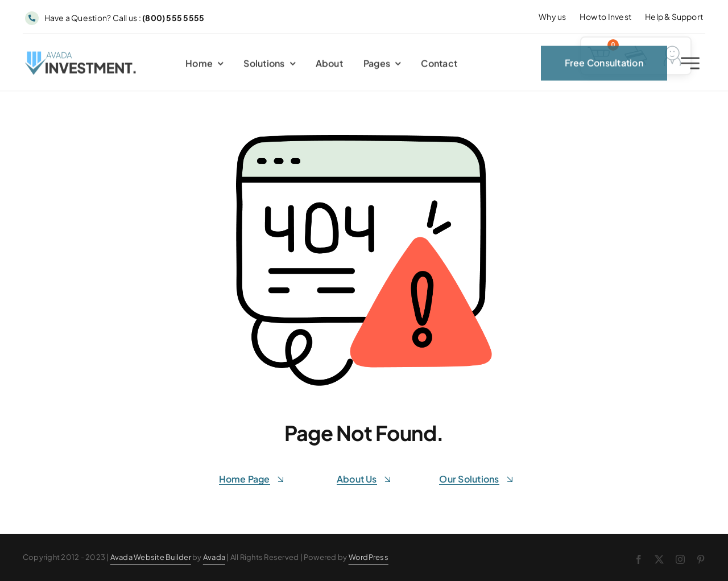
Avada (214, 557)
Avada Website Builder (151, 557)
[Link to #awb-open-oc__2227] (690, 66)
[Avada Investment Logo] (81, 58)
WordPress (369, 557)
